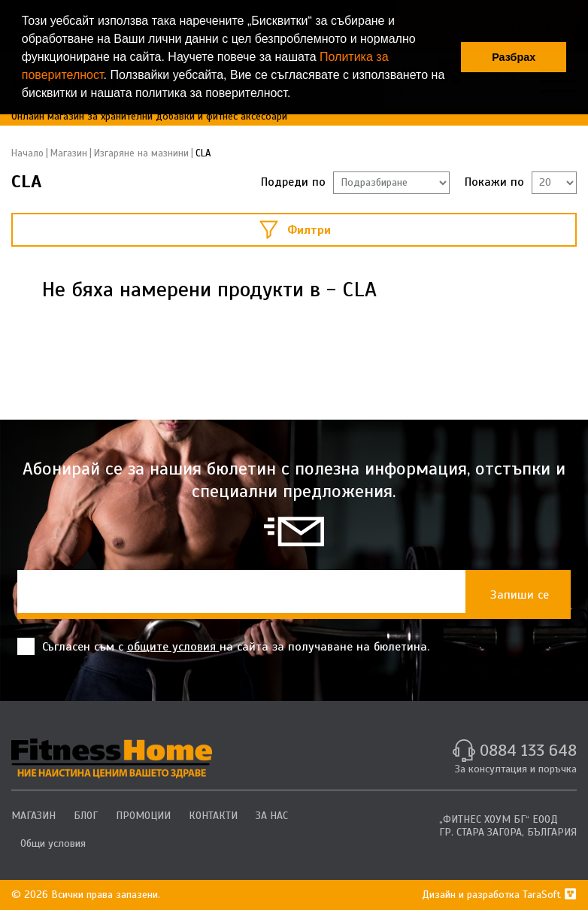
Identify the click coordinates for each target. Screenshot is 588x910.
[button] (296, 95)
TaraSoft (550, 895)
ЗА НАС (272, 816)
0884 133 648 (528, 750)
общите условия (173, 647)
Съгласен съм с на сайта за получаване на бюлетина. (223, 646)
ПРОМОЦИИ (143, 816)
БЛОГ (86, 816)
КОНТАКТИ (213, 816)
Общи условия (53, 843)
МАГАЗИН (33, 816)
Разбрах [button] (514, 57)
